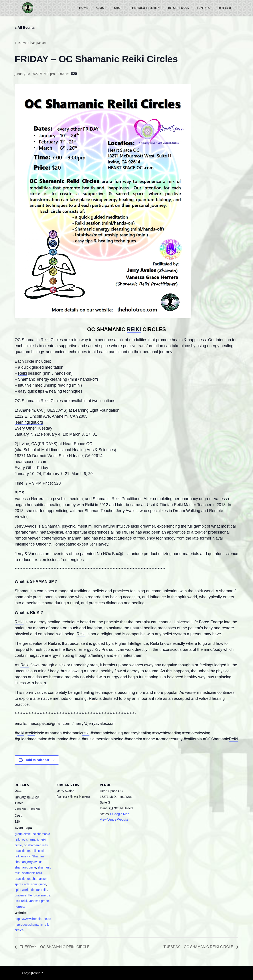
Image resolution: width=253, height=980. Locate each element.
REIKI (134, 329)
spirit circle (22, 884)
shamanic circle (25, 867)
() (225, 8)
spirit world (22, 890)
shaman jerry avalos (29, 862)
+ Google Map (119, 814)
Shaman (38, 856)
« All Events (25, 28)
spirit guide (39, 884)
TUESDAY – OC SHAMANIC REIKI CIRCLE (54, 947)
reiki (21, 733)
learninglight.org (29, 422)
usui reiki (21, 901)
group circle (23, 834)
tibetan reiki (39, 890)
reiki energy (23, 856)
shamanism (40, 879)
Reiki (45, 340)
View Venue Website (114, 820)
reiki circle (38, 851)
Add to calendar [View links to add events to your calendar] (38, 760)
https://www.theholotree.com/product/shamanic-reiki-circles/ (33, 924)
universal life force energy (32, 895)
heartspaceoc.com (31, 462)
